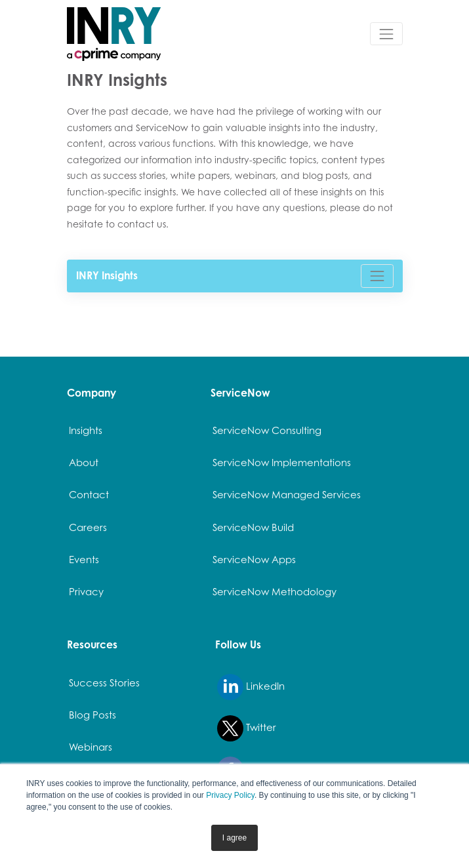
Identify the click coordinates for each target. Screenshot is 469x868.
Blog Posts (92, 715)
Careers (88, 527)
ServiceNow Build (253, 527)
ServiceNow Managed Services (287, 494)
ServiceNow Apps (254, 559)
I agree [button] (234, 838)
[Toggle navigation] (386, 34)
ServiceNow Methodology (275, 591)
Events (84, 559)
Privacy (86, 591)
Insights (86, 430)
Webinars (91, 747)
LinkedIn (251, 687)
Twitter (247, 728)
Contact (89, 494)
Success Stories (104, 682)
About (84, 462)
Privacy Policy (230, 795)
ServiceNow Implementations (282, 462)
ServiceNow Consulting (267, 430)
